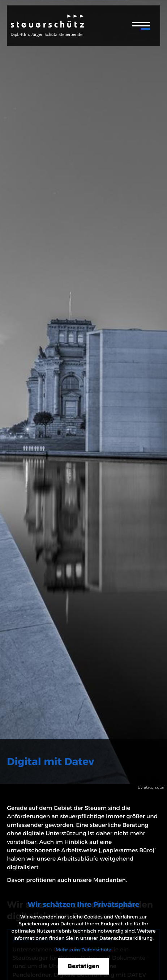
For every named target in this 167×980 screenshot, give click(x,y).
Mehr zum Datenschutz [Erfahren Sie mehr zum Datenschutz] (84, 950)
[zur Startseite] (47, 26)
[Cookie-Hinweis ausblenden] (83, 966)
